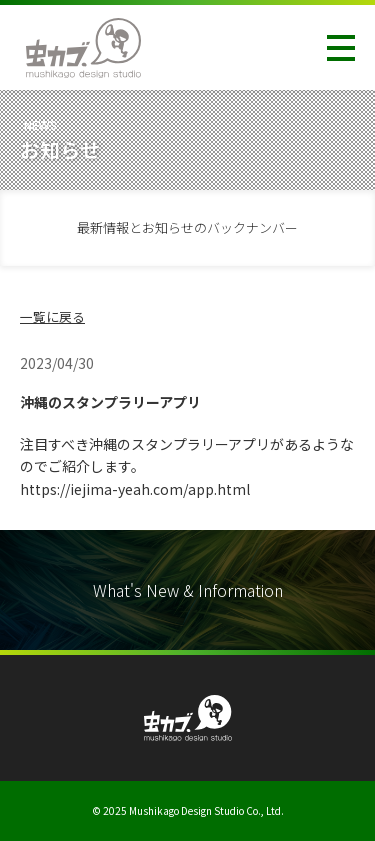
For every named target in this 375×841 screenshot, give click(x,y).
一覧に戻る (52, 316)
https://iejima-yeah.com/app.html (135, 489)
